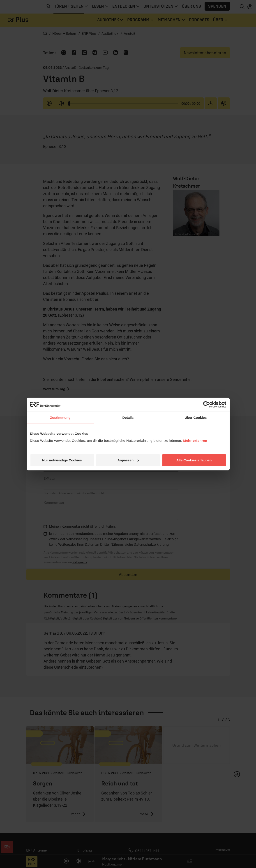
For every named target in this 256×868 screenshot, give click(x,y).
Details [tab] (128, 417)
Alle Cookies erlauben (194, 460)
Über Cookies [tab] (196, 417)
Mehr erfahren (195, 441)
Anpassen (128, 460)
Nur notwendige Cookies (62, 460)
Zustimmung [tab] (60, 417)
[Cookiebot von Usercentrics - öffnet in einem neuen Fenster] (206, 404)
